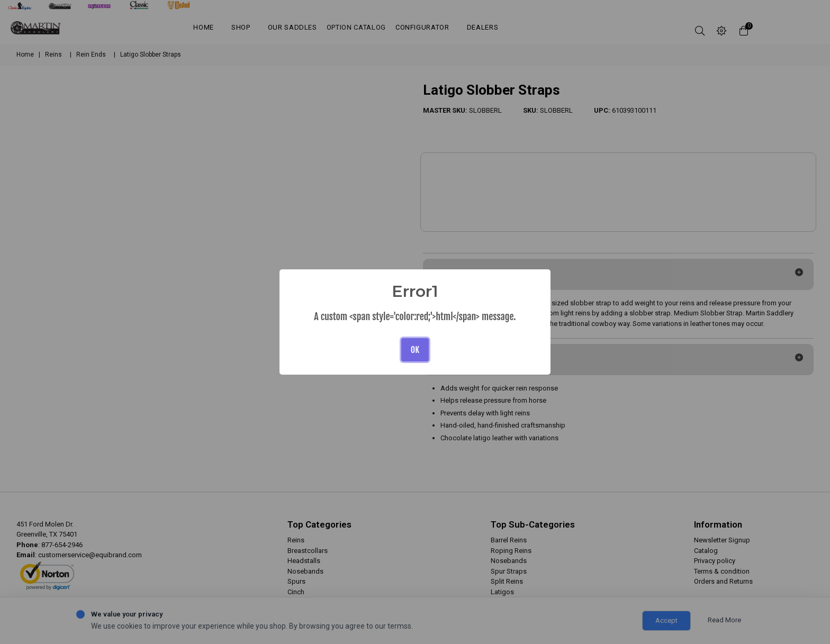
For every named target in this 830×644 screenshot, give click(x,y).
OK (415, 350)
